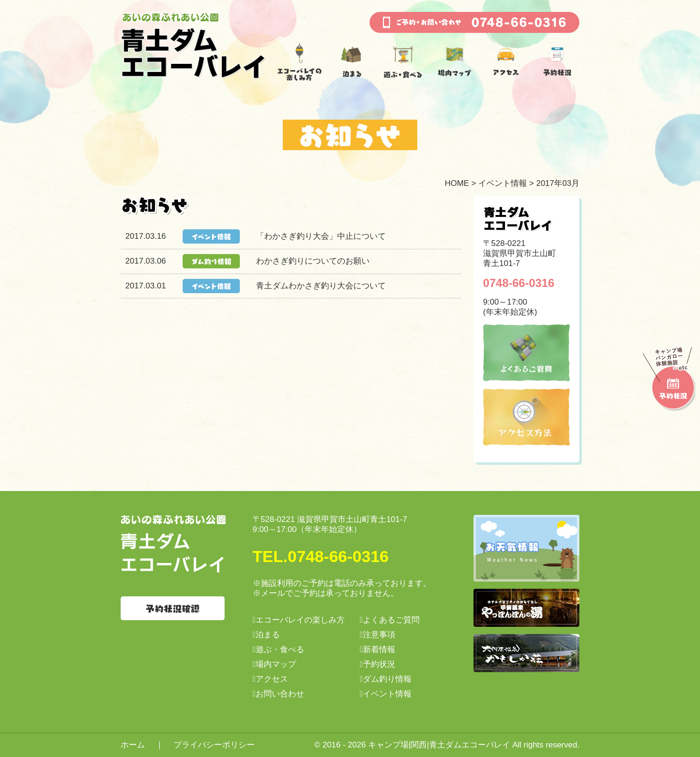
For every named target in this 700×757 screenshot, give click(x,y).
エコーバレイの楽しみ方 (300, 620)
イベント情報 (503, 183)
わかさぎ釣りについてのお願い (313, 261)
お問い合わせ (280, 694)
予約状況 (379, 664)
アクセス (272, 679)
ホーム (133, 745)
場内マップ (276, 664)
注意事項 (379, 635)
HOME (457, 183)
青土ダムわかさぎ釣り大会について (321, 286)
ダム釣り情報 (387, 679)
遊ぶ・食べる (280, 650)
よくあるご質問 (391, 620)
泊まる (268, 635)
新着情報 (379, 650)
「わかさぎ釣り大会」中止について (321, 236)
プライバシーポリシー (214, 745)
